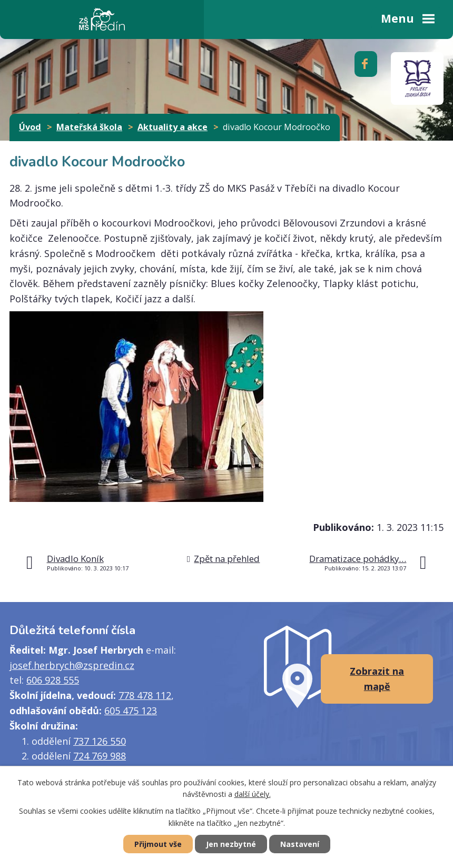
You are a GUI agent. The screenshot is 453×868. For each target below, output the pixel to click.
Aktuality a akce (173, 127)
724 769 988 (100, 756)
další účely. (253, 795)
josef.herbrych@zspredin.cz (72, 665)
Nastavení (300, 844)
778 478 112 (145, 695)
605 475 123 (131, 711)
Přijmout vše (158, 844)
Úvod (30, 127)
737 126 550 (100, 741)
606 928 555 (53, 680)
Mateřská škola (89, 127)
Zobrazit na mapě (377, 679)
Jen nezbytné (231, 844)
